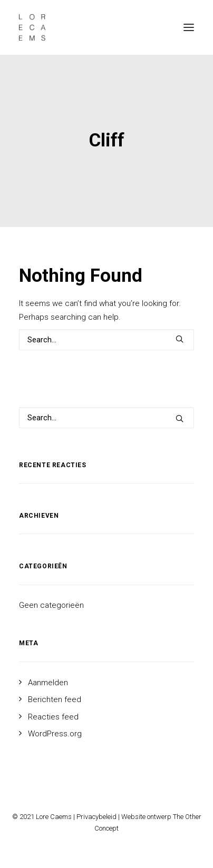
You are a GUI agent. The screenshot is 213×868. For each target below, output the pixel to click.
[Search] (106, 340)
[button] (189, 27)
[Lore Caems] (32, 27)
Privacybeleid (96, 817)
